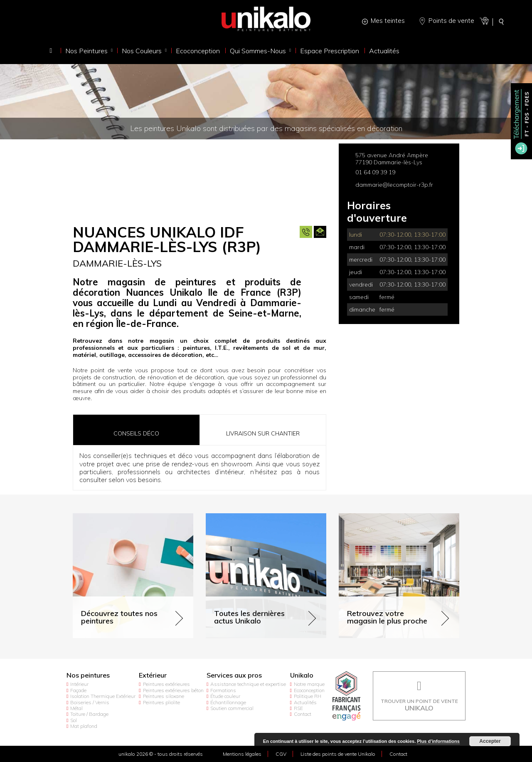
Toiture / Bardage (89, 714)
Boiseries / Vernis (90, 702)
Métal (76, 708)
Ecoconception (309, 690)
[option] (199, 179)
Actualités (305, 702)
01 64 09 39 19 (375, 172)
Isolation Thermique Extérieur (103, 696)
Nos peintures (88, 675)
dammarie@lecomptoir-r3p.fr (394, 185)
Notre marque (309, 684)
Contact (303, 714)
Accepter (490, 741)
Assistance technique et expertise (248, 684)
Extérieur (153, 675)
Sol (74, 720)
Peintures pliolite (161, 702)
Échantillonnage (228, 702)
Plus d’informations (438, 741)
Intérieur (79, 684)
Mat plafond (84, 726)
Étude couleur (225, 696)
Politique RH (308, 696)
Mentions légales (242, 754)
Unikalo (302, 675)
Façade (78, 690)
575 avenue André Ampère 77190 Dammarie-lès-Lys (392, 159)
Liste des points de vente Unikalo (338, 754)
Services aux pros (234, 675)
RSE (298, 708)
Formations (223, 690)
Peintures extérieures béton (173, 690)
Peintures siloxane (164, 696)
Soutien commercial (232, 708)
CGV (281, 754)
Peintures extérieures (166, 684)
